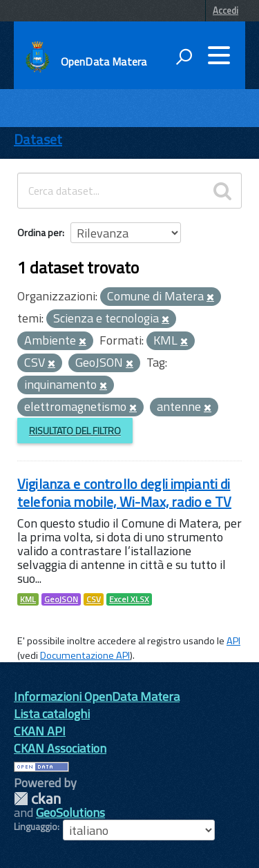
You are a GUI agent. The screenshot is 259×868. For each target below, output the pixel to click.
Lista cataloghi (52, 714)
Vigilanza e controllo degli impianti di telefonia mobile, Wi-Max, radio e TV (124, 493)
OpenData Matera (104, 61)
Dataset (38, 139)
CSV (94, 599)
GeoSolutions (70, 812)
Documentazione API (85, 655)
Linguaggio (36, 827)
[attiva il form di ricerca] (184, 57)
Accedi (226, 10)
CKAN (37, 799)
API (233, 641)
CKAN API (40, 731)
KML (28, 599)
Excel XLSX (129, 599)
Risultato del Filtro (75, 431)
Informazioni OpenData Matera (97, 696)
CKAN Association (60, 748)
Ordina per (40, 232)
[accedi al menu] (219, 55)
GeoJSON (61, 599)
